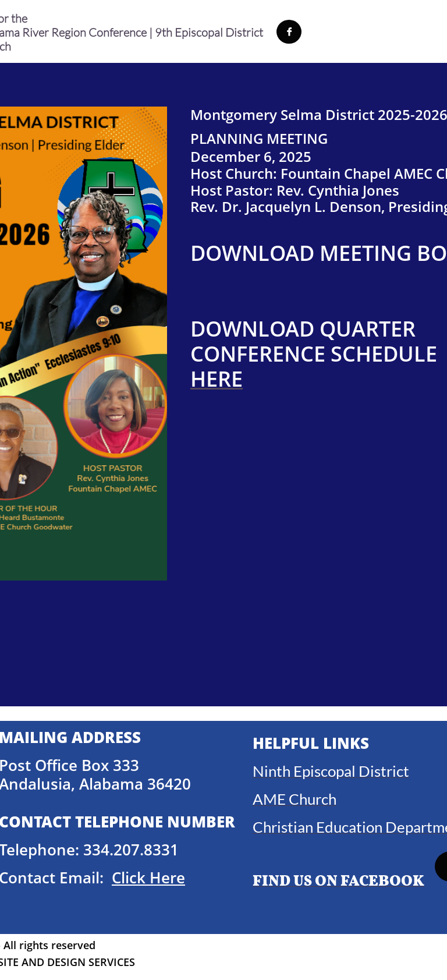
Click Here (148, 878)
